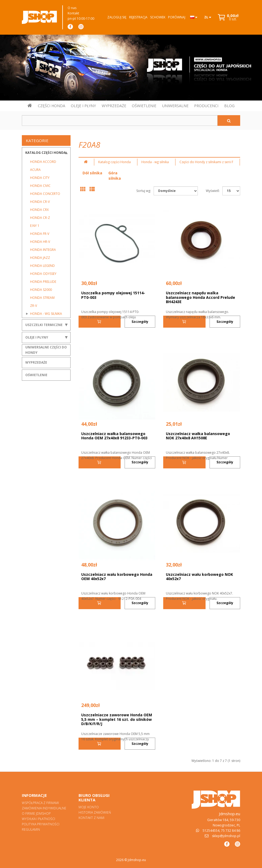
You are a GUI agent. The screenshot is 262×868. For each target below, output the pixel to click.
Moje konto (89, 807)
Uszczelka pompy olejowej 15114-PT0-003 (113, 295)
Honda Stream (42, 298)
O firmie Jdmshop (36, 813)
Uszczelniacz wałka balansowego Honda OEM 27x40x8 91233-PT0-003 (114, 436)
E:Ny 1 (35, 226)
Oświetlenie (36, 375)
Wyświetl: (213, 191)
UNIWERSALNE (175, 106)
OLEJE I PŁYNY (83, 106)
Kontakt (73, 13)
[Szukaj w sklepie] (120, 120)
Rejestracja (138, 17)
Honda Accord (43, 162)
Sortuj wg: (144, 191)
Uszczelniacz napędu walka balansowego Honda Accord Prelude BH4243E (200, 297)
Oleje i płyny (37, 337)
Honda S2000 (41, 290)
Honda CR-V (40, 202)
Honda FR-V (40, 234)
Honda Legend (42, 266)
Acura (35, 170)
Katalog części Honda (46, 153)
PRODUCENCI (206, 106)
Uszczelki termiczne (44, 325)
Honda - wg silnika (46, 314)
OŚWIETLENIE (144, 106)
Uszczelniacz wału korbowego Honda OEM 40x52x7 (117, 577)
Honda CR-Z (40, 218)
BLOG (229, 106)
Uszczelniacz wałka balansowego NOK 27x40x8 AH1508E (198, 436)
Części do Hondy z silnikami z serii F (206, 162)
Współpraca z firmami (40, 803)
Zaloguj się (117, 17)
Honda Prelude (43, 282)
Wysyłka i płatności (38, 819)
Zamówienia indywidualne (44, 808)
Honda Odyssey (43, 274)
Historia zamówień (95, 812)
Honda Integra (43, 250)
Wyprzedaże (36, 362)
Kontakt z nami (91, 818)
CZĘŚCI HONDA (52, 106)
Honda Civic (40, 186)
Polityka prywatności (41, 824)
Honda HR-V (40, 242)
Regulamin (31, 829)
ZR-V (34, 306)
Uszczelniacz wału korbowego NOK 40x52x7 (199, 577)
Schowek (158, 17)
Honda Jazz (40, 258)
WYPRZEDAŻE (114, 106)
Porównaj (177, 17)
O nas (72, 8)
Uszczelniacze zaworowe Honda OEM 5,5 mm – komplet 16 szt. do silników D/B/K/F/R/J (117, 719)
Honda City (40, 178)
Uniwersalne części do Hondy (46, 350)
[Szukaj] (229, 120)
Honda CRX (39, 210)
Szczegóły (140, 322)
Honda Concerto (45, 194)
